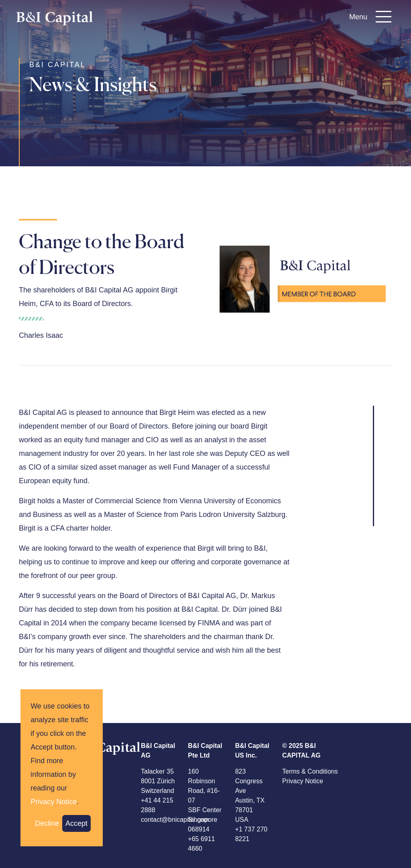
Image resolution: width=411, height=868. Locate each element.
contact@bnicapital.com (175, 820)
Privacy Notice (303, 781)
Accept (76, 823)
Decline (47, 823)
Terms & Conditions (310, 771)
